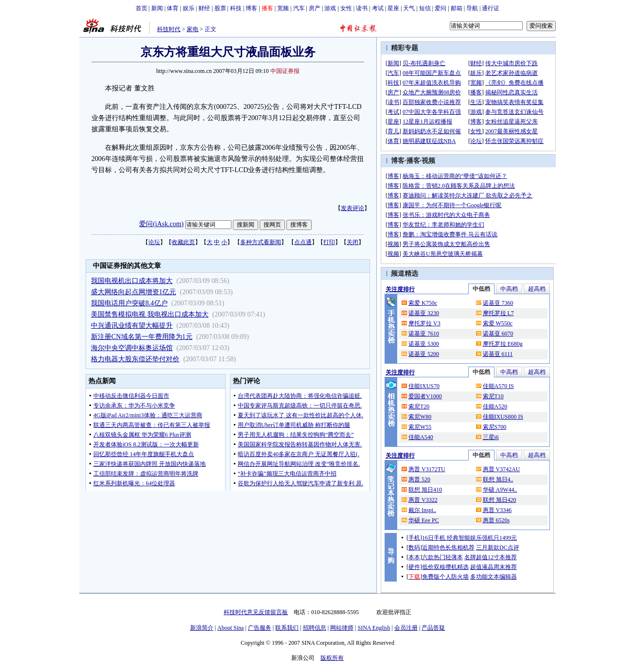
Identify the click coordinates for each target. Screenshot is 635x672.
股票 (220, 8)
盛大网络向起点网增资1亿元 (133, 292)
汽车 (299, 8)
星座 (393, 8)
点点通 (303, 242)
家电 (193, 29)
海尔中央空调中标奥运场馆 (132, 348)
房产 (315, 8)
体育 (173, 8)
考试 (378, 8)
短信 (425, 8)
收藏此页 (183, 242)
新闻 (157, 8)
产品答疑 (433, 628)
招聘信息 (315, 628)
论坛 (154, 242)
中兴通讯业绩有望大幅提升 (132, 326)
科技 (236, 8)
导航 (472, 8)
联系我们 (287, 628)
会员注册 (406, 628)
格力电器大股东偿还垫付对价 (135, 359)
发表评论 (353, 208)
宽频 (283, 8)
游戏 (330, 8)
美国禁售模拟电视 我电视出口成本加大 (150, 314)
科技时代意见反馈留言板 (256, 612)
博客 (251, 8)
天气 (409, 8)
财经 (204, 8)
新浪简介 (202, 628)
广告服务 (260, 628)
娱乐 (189, 8)
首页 (141, 8)
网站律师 (342, 628)
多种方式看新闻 (261, 242)
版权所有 (332, 658)
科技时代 (169, 29)
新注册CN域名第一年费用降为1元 (141, 337)
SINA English (374, 628)
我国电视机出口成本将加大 (132, 281)
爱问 (441, 8)
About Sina (230, 628)
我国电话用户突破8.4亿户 (129, 303)
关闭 (353, 242)
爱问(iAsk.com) (161, 224)
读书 (362, 8)
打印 (329, 242)
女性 (346, 8)
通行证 (491, 8)
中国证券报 (285, 71)
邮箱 (457, 8)
